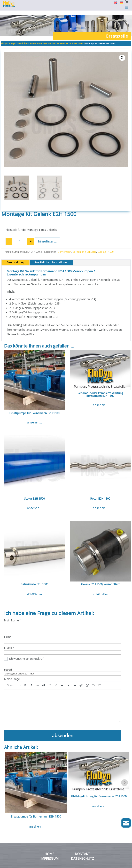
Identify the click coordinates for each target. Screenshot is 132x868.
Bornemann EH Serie (84, 247)
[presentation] (13, 681)
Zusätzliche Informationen (52, 258)
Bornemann (65, 247)
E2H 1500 (108, 247)
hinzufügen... (47, 237)
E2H (100, 247)
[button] (122, 53)
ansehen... (34, 418)
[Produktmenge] (20, 237)
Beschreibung (15, 258)
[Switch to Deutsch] (120, 2)
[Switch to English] (114, 2)
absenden (63, 731)
